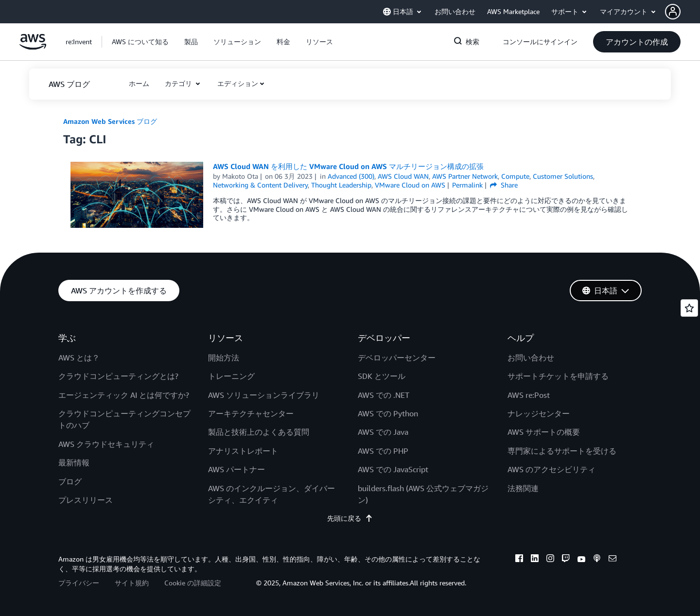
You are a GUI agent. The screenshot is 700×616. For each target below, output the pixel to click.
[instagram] (550, 560)
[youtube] (581, 560)
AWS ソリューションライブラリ (264, 395)
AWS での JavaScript (393, 469)
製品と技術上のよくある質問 (259, 432)
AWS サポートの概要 (544, 432)
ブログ (70, 481)
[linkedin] (535, 560)
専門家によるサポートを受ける (562, 451)
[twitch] (566, 560)
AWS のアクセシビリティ (551, 469)
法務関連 (523, 488)
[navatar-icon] (673, 12)
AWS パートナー (236, 469)
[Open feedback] (689, 308)
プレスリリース (86, 500)
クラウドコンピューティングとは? (118, 376)
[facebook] (519, 560)
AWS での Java (383, 432)
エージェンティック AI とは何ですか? (124, 395)
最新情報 (74, 462)
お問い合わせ (531, 358)
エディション (238, 83)
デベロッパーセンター (397, 358)
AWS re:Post (529, 395)
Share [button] (504, 185)
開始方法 (224, 358)
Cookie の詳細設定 (193, 583)
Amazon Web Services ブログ (110, 121)
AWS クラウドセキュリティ (106, 444)
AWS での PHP (383, 451)
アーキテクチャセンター (251, 413)
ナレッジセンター (539, 413)
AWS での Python (388, 413)
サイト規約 (132, 583)
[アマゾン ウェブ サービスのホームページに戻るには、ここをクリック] (33, 47)
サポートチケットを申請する (558, 376)
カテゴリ (179, 83)
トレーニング (231, 376)
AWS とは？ (79, 358)
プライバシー (79, 583)
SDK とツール (382, 376)
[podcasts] (597, 560)
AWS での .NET (384, 395)
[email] (612, 560)
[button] (682, 12)
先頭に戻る (350, 518)
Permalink (467, 185)
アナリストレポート (243, 451)
